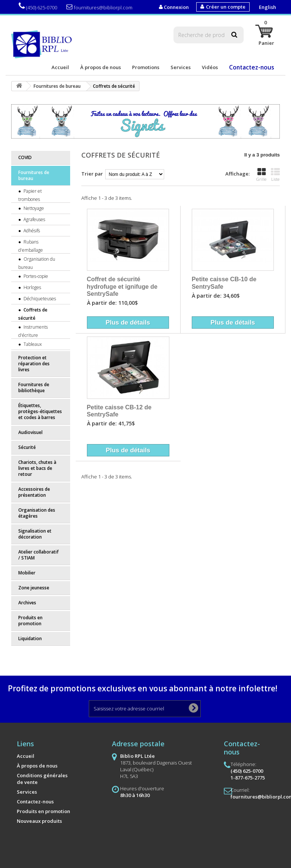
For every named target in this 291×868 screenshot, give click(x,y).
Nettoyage (33, 208)
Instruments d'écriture (33, 331)
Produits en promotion (30, 621)
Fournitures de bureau (34, 175)
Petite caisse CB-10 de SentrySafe (224, 283)
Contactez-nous (252, 67)
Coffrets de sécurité (33, 314)
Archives (27, 603)
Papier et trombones (30, 195)
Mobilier (27, 573)
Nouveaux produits (39, 821)
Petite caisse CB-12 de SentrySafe (119, 411)
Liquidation (30, 638)
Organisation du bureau (37, 263)
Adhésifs (31, 231)
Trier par (92, 174)
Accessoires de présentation (34, 492)
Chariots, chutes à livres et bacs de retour (37, 468)
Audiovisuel (30, 432)
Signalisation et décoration (35, 534)
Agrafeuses (34, 219)
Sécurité (27, 447)
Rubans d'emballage (31, 246)
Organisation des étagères (37, 513)
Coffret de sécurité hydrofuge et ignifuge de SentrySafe (122, 286)
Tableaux (32, 344)
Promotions (146, 67)
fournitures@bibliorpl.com (99, 7)
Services (181, 67)
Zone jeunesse (34, 588)
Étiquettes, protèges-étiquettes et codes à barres (40, 411)
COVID (25, 157)
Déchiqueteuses (39, 299)
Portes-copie (35, 276)
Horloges (32, 287)
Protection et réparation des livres (34, 364)
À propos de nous (101, 67)
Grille (261, 175)
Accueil (60, 67)
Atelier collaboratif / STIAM (38, 555)
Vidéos (210, 67)
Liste (275, 175)
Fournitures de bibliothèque (34, 387)
